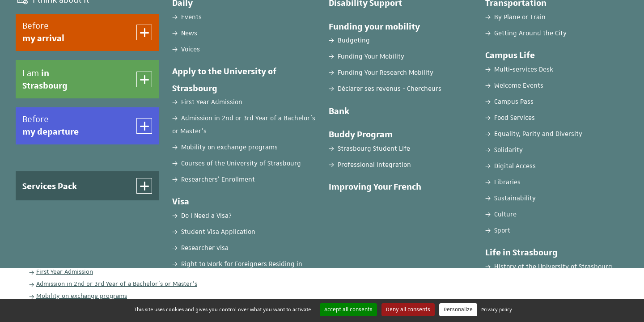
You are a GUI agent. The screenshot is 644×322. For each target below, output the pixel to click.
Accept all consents (348, 309)
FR (547, 15)
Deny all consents (408, 309)
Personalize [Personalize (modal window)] (458, 309)
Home (24, 70)
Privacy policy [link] (497, 309)
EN (569, 15)
